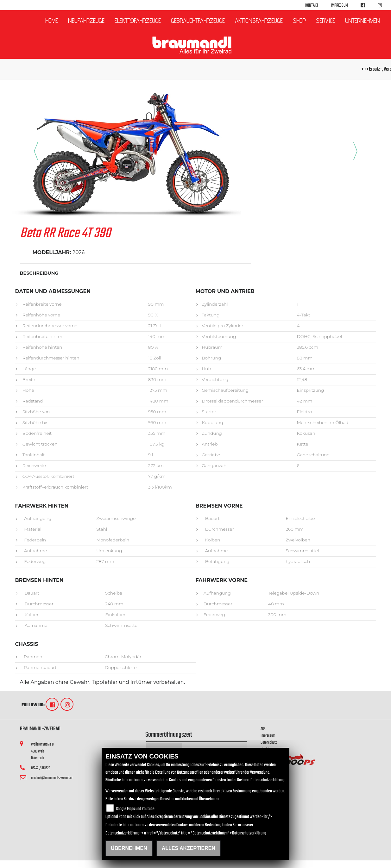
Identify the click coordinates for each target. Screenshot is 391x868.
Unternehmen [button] (363, 21)
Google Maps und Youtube (135, 809)
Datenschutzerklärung (268, 780)
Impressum (339, 6)
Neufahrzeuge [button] (86, 21)
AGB (263, 729)
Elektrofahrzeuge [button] (138, 21)
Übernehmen (129, 848)
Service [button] (325, 21)
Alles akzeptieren (189, 848)
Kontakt (312, 6)
